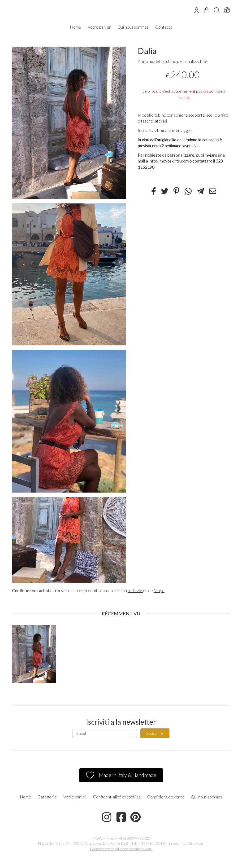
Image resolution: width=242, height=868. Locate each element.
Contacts (164, 27)
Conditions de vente (166, 797)
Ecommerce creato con (121, 849)
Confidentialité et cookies (117, 797)
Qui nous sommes (133, 27)
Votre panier (99, 27)
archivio (135, 590)
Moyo (159, 590)
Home (76, 27)
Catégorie (47, 797)
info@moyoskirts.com (187, 843)
